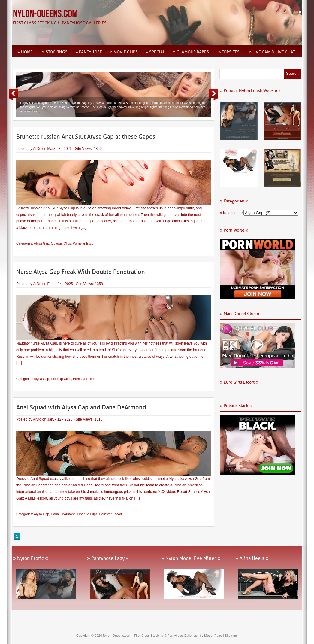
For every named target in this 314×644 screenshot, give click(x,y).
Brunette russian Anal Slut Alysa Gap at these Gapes (86, 137)
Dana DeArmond (63, 514)
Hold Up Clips (61, 379)
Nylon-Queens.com (45, 14)
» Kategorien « (232, 213)
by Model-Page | (212, 636)
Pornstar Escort (84, 243)
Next (214, 95)
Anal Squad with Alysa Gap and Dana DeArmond (81, 407)
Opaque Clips (61, 243)
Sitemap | (232, 636)
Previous (13, 95)
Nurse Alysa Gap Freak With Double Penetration (81, 272)
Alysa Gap (42, 243)
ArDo (37, 149)
